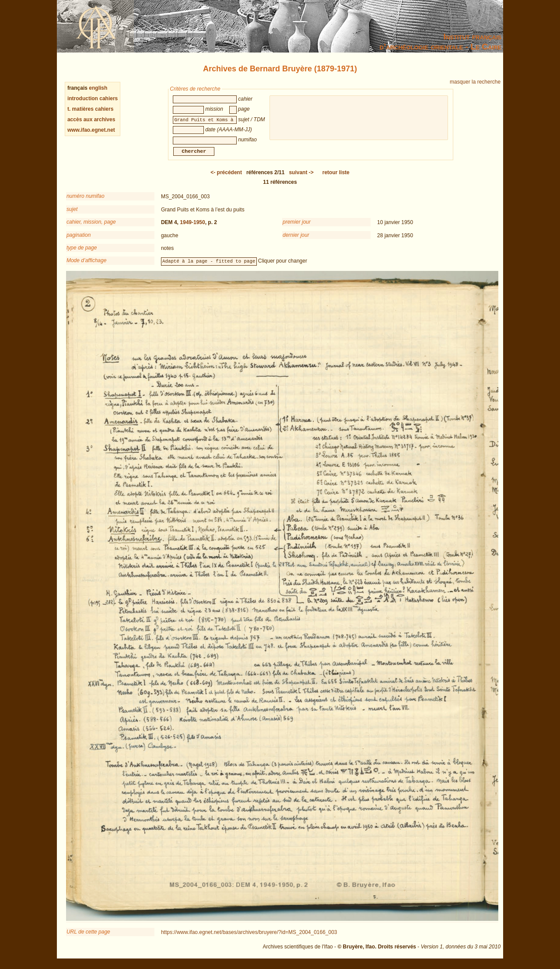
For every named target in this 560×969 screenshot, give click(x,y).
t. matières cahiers (90, 109)
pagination (79, 240)
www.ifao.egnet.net (91, 130)
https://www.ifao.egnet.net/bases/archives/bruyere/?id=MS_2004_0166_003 (249, 937)
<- (226, 178)
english (98, 88)
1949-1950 (192, 228)
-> (301, 178)
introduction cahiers (93, 98)
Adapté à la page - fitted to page (209, 266)
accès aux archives (91, 119)
